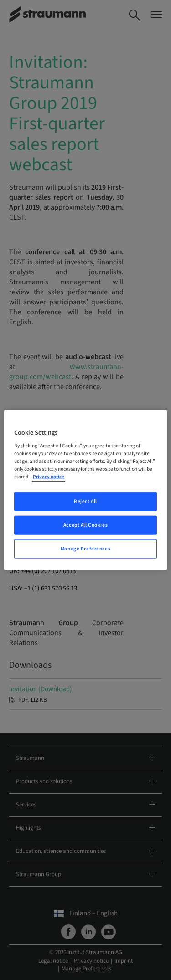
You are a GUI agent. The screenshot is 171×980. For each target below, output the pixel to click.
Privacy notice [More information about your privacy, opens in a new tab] (49, 477)
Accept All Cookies (85, 525)
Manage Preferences (85, 549)
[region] (85, 490)
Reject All (85, 501)
